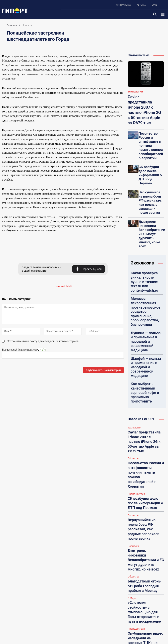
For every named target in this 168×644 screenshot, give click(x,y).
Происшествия (136, 338)
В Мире (132, 401)
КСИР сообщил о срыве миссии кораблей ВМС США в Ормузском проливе (146, 460)
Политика (133, 371)
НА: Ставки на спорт (148, 522)
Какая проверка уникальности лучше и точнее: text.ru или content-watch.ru (143, 213)
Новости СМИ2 (63, 286)
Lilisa (141, 621)
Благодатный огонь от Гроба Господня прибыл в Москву (145, 393)
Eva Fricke (144, 566)
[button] (155, 15)
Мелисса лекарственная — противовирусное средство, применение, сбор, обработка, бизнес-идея (146, 230)
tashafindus (144, 592)
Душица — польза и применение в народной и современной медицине (145, 245)
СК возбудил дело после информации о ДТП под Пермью (150, 144)
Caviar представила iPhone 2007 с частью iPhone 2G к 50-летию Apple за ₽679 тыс (145, 308)
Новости (27, 25)
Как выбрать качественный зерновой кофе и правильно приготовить (145, 272)
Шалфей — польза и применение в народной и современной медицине (145, 258)
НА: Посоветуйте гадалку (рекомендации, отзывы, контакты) (149, 548)
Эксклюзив (142, 199)
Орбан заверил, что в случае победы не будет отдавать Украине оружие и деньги (145, 444)
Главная (12, 25)
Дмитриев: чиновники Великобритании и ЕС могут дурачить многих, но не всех (151, 178)
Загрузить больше (146, 469)
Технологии (134, 91)
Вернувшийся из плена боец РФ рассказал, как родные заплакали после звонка (149, 160)
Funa (141, 537)
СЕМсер (143, 515)
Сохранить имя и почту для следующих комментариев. (43, 341)
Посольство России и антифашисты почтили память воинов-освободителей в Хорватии (151, 126)
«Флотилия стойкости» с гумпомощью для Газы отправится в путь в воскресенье (143, 409)
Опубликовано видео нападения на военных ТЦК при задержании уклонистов (145, 427)
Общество (133, 318)
